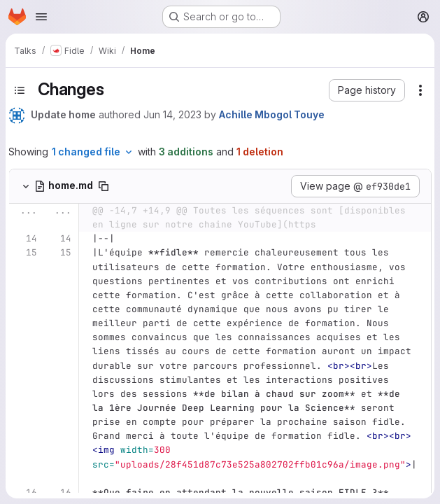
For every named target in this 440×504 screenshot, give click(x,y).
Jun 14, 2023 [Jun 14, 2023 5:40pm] (172, 114)
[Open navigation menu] (41, 17)
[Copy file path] (104, 186)
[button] (367, 90)
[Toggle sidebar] (20, 90)
